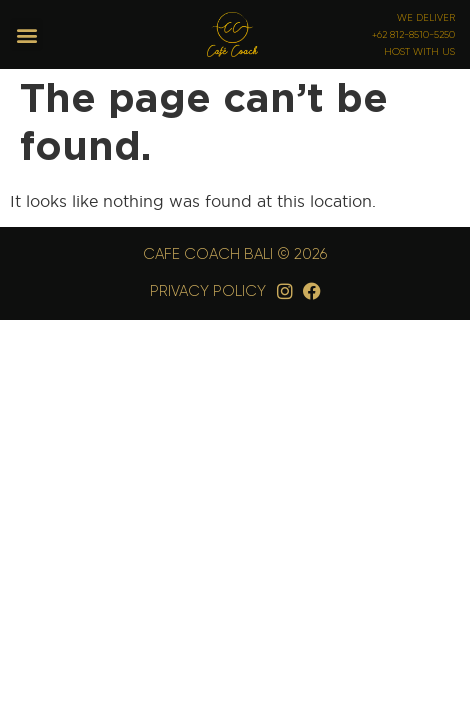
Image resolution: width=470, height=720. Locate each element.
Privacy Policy (208, 291)
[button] (26, 34)
